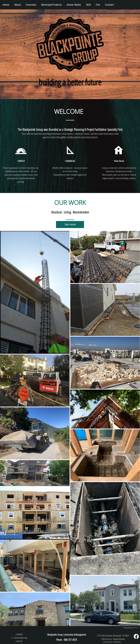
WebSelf (136, 628)
